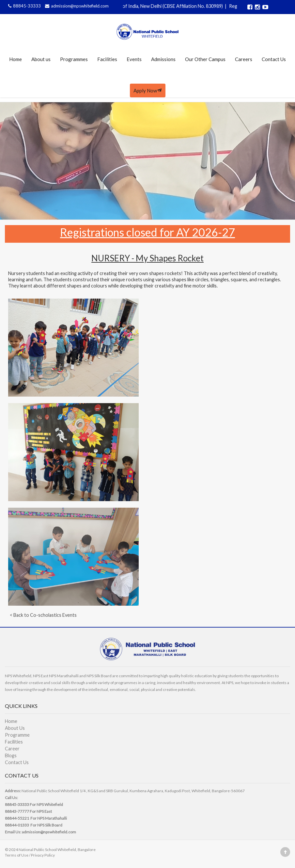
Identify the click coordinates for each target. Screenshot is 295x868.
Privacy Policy (43, 855)
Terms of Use (17, 855)
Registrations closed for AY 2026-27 (147, 232)
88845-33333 (24, 6)
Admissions (163, 59)
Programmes (74, 59)
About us (41, 59)
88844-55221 (17, 818)
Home (16, 59)
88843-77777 (17, 811)
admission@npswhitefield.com (76, 6)
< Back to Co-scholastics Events (43, 615)
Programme (17, 735)
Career (12, 749)
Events (134, 59)
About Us (15, 728)
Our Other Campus (205, 59)
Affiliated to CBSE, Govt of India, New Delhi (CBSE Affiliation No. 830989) (149, 6)
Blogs (11, 755)
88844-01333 (17, 825)
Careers (244, 59)
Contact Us (274, 59)
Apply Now (148, 90)
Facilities (107, 59)
